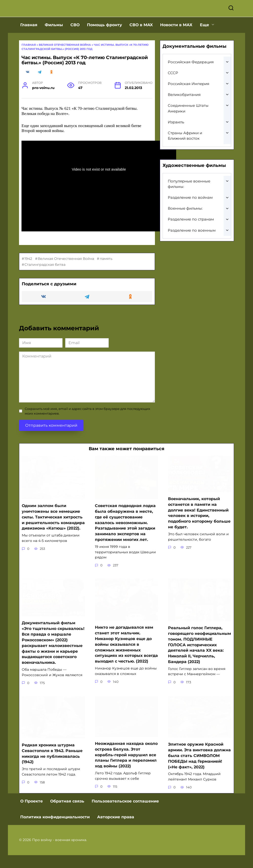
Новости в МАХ (176, 40)
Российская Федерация (191, 77)
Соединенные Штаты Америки (188, 123)
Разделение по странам (191, 234)
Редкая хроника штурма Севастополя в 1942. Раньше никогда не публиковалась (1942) (52, 767)
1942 (28, 274)
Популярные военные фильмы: (189, 199)
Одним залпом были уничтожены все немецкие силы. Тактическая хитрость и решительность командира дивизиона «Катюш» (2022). (53, 532)
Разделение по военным (192, 245)
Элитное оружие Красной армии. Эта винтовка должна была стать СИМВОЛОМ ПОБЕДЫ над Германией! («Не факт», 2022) (199, 769)
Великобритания (184, 110)
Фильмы (54, 40)
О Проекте (32, 814)
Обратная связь (67, 814)
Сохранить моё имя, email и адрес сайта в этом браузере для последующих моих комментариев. (87, 426)
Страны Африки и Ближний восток (185, 151)
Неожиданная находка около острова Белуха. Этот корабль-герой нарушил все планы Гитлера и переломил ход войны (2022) (126, 768)
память (106, 274)
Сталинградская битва (45, 280)
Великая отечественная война (65, 60)
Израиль (176, 137)
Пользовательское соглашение (125, 814)
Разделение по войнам (190, 212)
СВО (75, 40)
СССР (173, 88)
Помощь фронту (105, 40)
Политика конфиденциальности (55, 830)
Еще (204, 40)
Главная (29, 40)
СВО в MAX (141, 40)
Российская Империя (189, 99)
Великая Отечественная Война (66, 274)
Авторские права (116, 830)
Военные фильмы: (185, 223)
